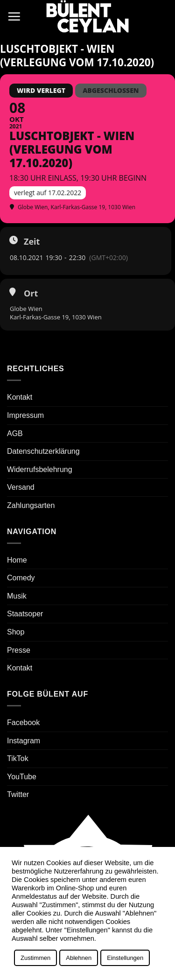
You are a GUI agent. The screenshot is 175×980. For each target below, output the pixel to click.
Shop (16, 632)
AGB (15, 434)
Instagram (24, 741)
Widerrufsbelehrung (40, 469)
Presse (19, 650)
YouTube (22, 777)
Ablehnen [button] (79, 958)
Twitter (18, 794)
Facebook (23, 723)
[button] (14, 16)
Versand (21, 487)
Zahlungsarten (31, 505)
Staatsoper (25, 614)
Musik (17, 596)
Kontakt (20, 397)
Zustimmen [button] (35, 958)
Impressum (25, 415)
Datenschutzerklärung (43, 451)
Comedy (21, 578)
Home (17, 560)
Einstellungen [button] (125, 958)
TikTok (18, 758)
